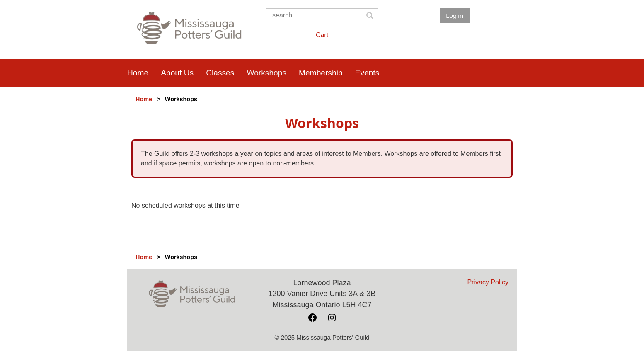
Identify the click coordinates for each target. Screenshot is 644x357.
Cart (322, 35)
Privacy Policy (488, 282)
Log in (455, 15)
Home (144, 99)
